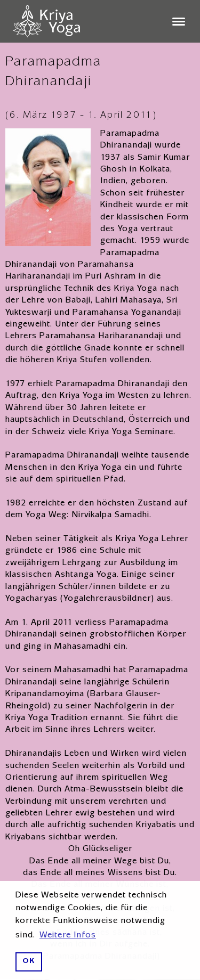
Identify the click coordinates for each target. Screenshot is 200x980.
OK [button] (29, 962)
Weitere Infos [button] (68, 936)
